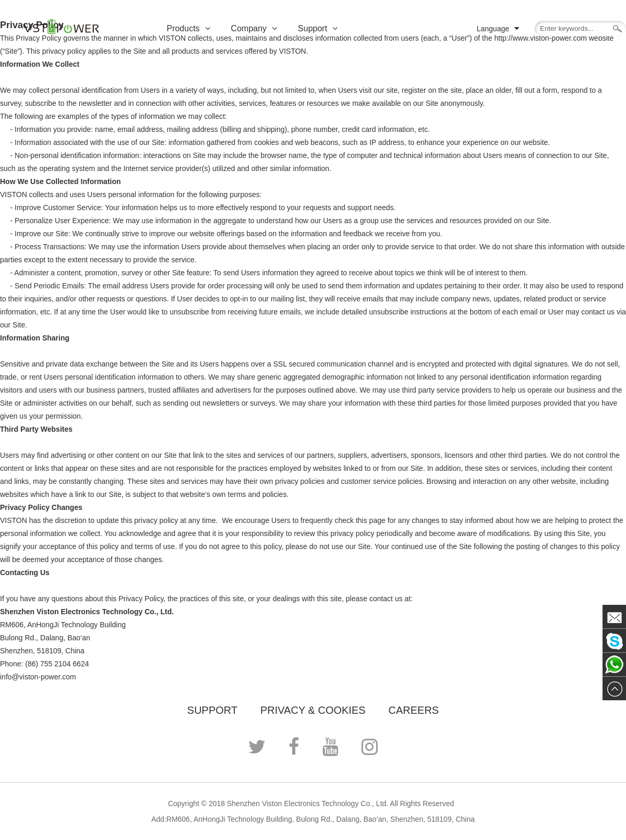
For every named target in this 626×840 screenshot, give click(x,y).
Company (254, 28)
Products (188, 28)
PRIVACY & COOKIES (313, 710)
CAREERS (413, 710)
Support (318, 28)
